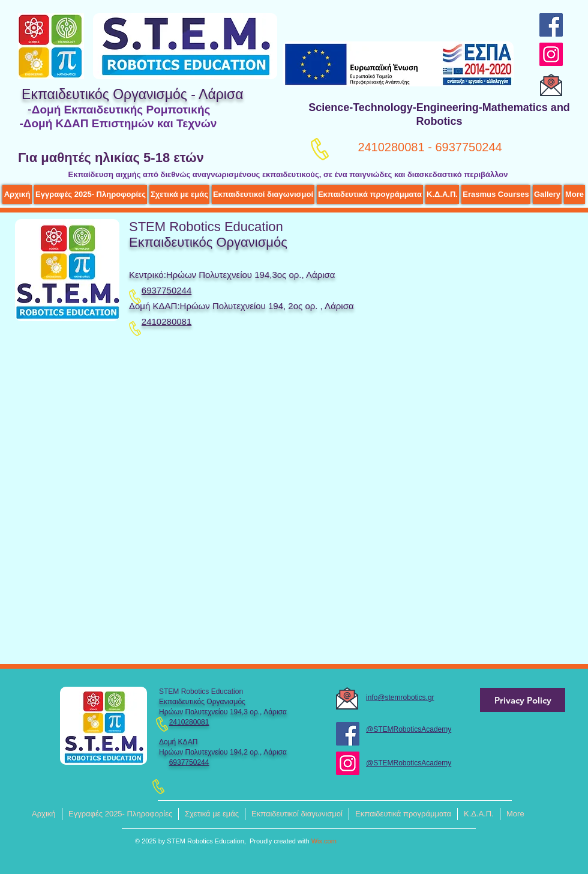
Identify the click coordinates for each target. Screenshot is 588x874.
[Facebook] (551, 25)
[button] (179, 194)
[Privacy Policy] (523, 700)
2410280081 (166, 321)
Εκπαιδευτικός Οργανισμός (208, 242)
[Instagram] (551, 54)
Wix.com (324, 841)
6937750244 (189, 762)
